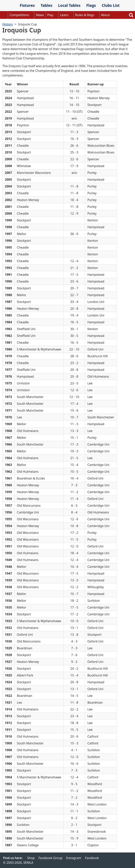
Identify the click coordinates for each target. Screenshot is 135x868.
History (8, 24)
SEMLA (8, 6)
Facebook (92, 858)
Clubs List (111, 5)
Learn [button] (64, 15)
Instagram (74, 858)
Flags (91, 5)
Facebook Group (50, 858)
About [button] (105, 15)
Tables (46, 5)
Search (131, 15)
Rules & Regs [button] (85, 15)
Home (4, 15)
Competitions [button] (19, 15)
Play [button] (50, 15)
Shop (31, 858)
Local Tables (69, 5)
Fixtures (27, 5)
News (40, 15)
